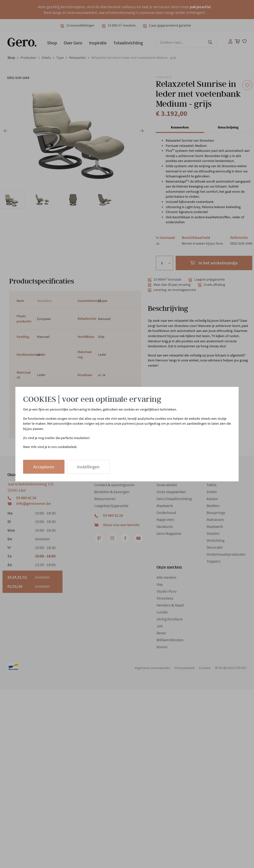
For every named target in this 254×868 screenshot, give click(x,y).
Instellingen (88, 466)
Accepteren (44, 466)
